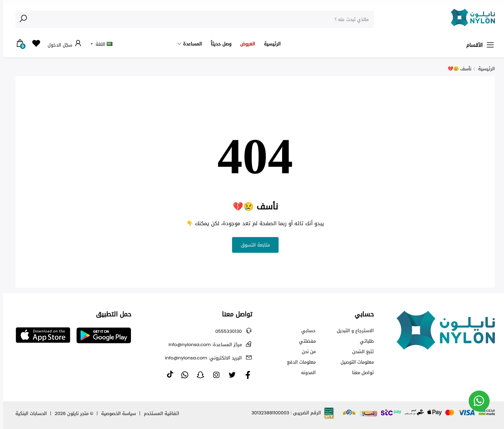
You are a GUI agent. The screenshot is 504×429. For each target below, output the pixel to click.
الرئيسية (269, 44)
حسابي (305, 331)
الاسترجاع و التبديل (352, 331)
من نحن (306, 352)
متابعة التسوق (252, 245)
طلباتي (364, 341)
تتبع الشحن (360, 352)
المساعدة (189, 44)
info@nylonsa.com (202, 345)
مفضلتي (304, 341)
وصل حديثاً (218, 44)
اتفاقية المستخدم (158, 413)
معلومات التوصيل (354, 362)
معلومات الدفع (298, 362)
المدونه (305, 373)
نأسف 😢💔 (456, 69)
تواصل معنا (360, 373)
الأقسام (477, 45)
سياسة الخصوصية (115, 413)
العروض (244, 44)
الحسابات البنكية (28, 413)
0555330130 (225, 331)
